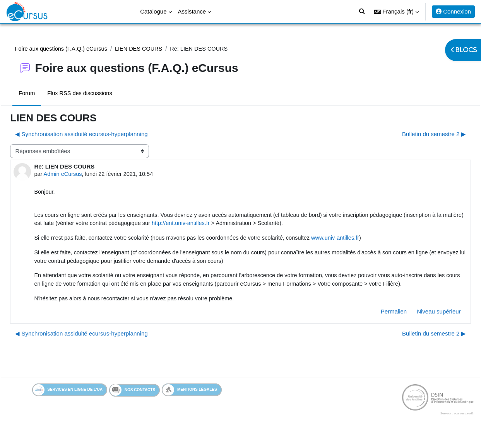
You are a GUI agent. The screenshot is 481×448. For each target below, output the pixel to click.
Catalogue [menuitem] (153, 11)
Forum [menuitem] (44, 94)
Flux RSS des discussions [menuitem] (98, 94)
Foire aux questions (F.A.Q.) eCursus (80, 49)
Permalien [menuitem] (377, 324)
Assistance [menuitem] (192, 11)
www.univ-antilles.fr (363, 240)
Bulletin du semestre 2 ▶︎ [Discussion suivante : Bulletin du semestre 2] (417, 134)
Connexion (453, 11)
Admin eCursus (81, 175)
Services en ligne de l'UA (68, 402)
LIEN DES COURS (160, 49)
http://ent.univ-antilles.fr (267, 225)
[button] (396, 12)
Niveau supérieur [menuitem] (422, 324)
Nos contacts (133, 402)
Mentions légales (190, 402)
